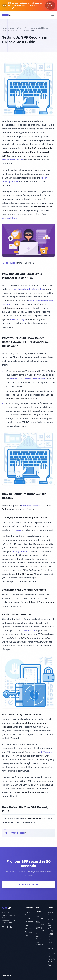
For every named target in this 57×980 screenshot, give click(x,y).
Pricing (28, 918)
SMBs (27, 925)
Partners (28, 929)
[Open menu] (53, 15)
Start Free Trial (28, 885)
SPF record (47, 752)
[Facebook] (11, 927)
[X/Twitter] (3, 927)
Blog (49, 965)
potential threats (10, 218)
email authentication (13, 160)
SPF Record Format (50, 942)
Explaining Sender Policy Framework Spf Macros (29, 28)
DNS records (29, 630)
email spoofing (17, 319)
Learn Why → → (50, 5)
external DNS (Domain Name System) (28, 379)
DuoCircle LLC (8, 923)
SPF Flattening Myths (52, 959)
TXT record (16, 530)
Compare (28, 932)
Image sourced (9, 263)
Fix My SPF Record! (16, 833)
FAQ (49, 968)
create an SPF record (32, 505)
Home (4, 28)
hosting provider (20, 551)
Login (27, 935)
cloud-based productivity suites (28, 289)
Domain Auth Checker (40, 936)
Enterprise (29, 922)
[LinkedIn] (7, 927)
